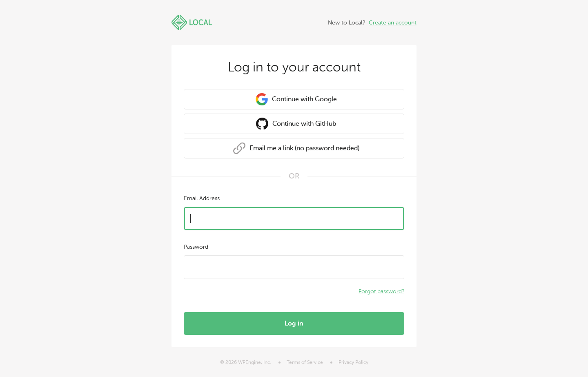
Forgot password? (381, 291)
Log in (294, 323)
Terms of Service (305, 362)
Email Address (202, 198)
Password (196, 247)
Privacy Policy (353, 362)
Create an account (393, 23)
